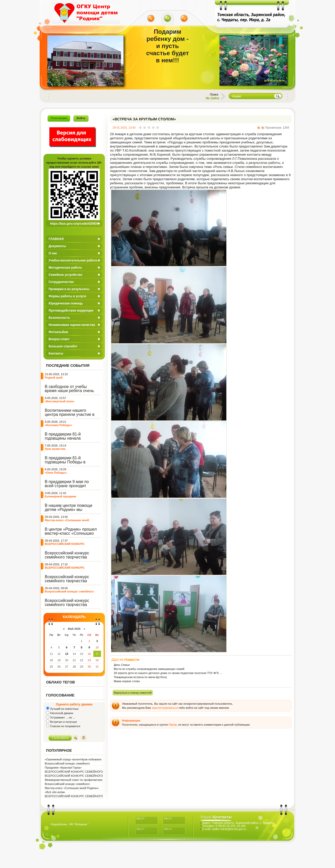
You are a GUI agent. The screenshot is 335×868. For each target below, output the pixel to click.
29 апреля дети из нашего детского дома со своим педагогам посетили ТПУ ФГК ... (168, 673)
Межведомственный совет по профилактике (74, 780)
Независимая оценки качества (72, 325)
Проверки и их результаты (69, 289)
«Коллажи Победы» (58, 425)
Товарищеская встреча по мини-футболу (140, 677)
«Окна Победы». (56, 473)
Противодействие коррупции (71, 311)
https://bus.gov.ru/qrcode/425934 (74, 224)
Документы (57, 246)
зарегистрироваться (165, 708)
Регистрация (59, 118)
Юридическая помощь (66, 303)
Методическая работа (65, 268)
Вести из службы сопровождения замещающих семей (149, 669)
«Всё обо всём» (55, 792)
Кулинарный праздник (60, 496)
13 (66, 654)
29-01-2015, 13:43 (124, 128)
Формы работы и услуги (67, 296)
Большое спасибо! (63, 346)
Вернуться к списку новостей (133, 693)
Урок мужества (55, 449)
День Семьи (122, 665)
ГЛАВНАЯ (56, 239)
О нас (53, 253)
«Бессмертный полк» (60, 401)
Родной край (54, 378)
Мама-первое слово (127, 681)
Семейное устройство (65, 275)
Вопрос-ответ (59, 339)
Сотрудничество (61, 282)
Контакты (56, 353)
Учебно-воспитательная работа (73, 260)
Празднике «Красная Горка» (63, 768)
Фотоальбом (58, 332)
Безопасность (59, 318)
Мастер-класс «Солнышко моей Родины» (72, 788)
